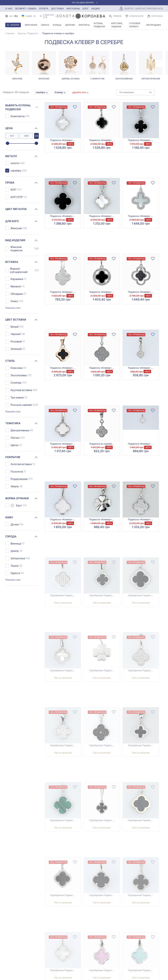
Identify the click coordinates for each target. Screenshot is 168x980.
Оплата (44, 8)
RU (16, 16)
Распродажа (154, 25)
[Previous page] (9, 64)
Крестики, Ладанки (117, 25)
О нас (9, 8)
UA (11, 16)
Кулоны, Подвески (99, 25)
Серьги (45, 25)
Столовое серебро (135, 25)
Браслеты (84, 25)
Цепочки (70, 25)
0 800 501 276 (48, 16)
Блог (86, 8)
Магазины (73, 8)
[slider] (7, 143)
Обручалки (31, 25)
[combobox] (136, 92)
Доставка (57, 8)
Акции (96, 8)
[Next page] (159, 64)
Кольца (57, 25)
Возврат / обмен (26, 8)
